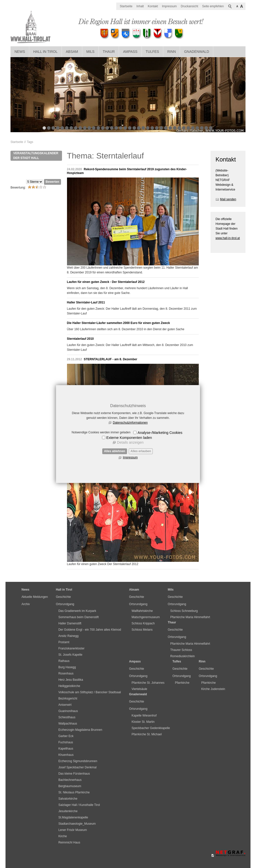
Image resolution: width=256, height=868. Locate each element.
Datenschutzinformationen (130, 423)
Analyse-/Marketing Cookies (160, 433)
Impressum (130, 457)
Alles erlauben (141, 451)
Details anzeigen (130, 442)
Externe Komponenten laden (129, 438)
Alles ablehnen (115, 451)
